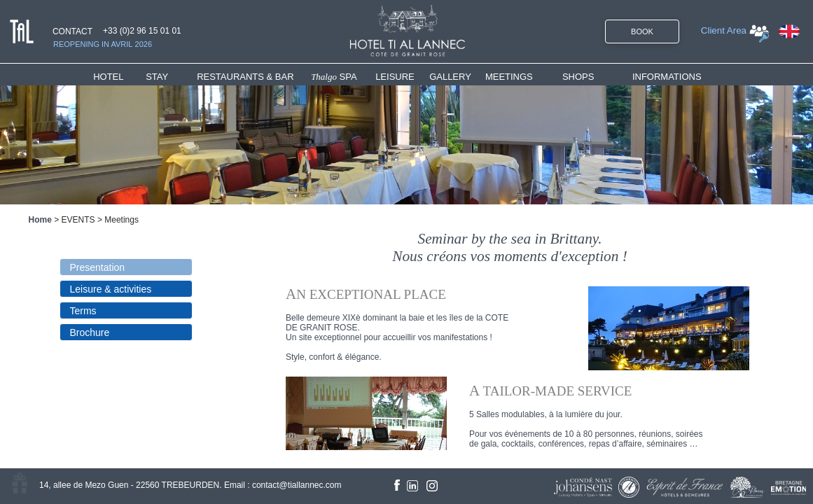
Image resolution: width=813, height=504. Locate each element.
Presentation (98, 267)
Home (40, 220)
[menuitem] (119, 77)
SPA (334, 77)
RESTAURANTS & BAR (245, 77)
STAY (157, 77)
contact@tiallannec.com (297, 485)
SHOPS (578, 77)
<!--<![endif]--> (522, 339)
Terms (83, 311)
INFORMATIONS (667, 77)
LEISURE (395, 77)
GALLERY (450, 77)
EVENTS (78, 220)
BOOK (642, 31)
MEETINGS (509, 77)
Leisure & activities (111, 289)
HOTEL (111, 77)
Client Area (724, 30)
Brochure (90, 332)
